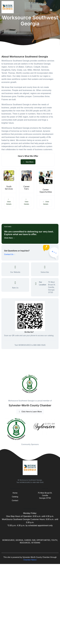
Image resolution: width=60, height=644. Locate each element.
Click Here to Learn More (30, 412)
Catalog (15, 497)
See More (28, 162)
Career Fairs (27, 188)
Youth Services (9, 188)
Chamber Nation (30, 560)
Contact (15, 500)
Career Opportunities (46, 191)
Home (15, 493)
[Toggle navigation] (56, 7)
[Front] (8, 7)
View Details (9, 202)
